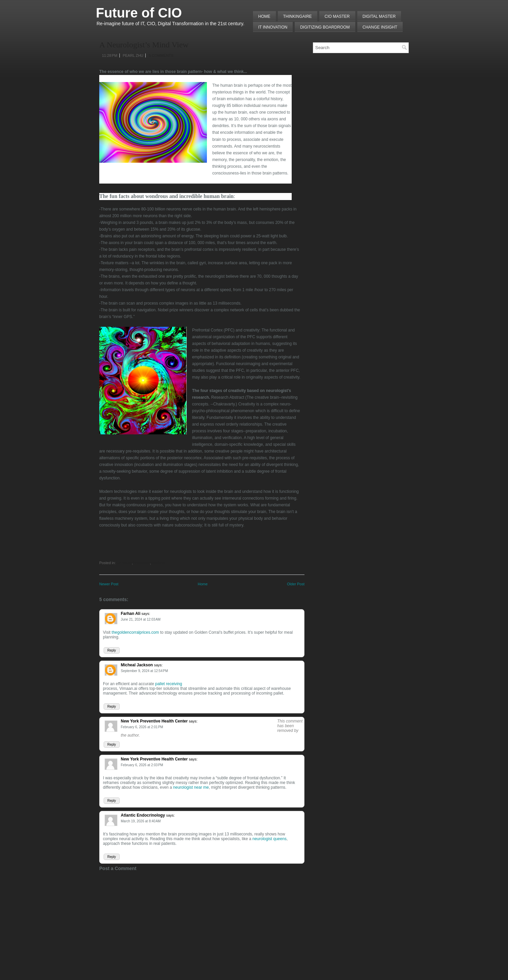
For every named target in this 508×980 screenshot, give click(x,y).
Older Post (296, 584)
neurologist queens (269, 839)
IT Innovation (273, 27)
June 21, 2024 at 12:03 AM (141, 619)
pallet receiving (169, 684)
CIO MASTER (337, 16)
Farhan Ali (131, 614)
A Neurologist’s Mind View (144, 45)
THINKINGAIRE (298, 16)
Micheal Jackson (137, 665)
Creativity (124, 563)
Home (264, 16)
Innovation (141, 563)
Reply (112, 650)
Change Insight (380, 27)
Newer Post (109, 584)
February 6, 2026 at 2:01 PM (142, 727)
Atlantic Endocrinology (143, 815)
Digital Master (379, 16)
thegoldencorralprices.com (135, 632)
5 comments (161, 55)
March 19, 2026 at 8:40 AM (141, 821)
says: (146, 614)
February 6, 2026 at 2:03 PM (142, 765)
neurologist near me (191, 787)
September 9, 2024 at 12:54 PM (144, 671)
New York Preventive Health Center (154, 721)
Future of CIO (139, 13)
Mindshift (158, 563)
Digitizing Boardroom (325, 27)
